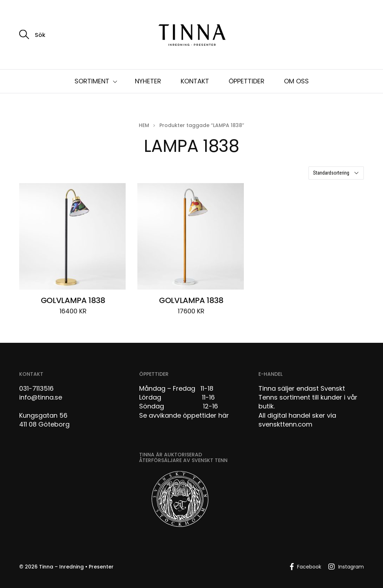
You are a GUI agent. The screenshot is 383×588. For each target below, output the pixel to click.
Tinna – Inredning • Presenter (76, 567)
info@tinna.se (41, 397)
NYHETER (148, 81)
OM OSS (296, 81)
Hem (144, 125)
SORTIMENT (92, 81)
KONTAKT (195, 81)
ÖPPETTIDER (247, 81)
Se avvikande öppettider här (184, 415)
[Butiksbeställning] (336, 173)
